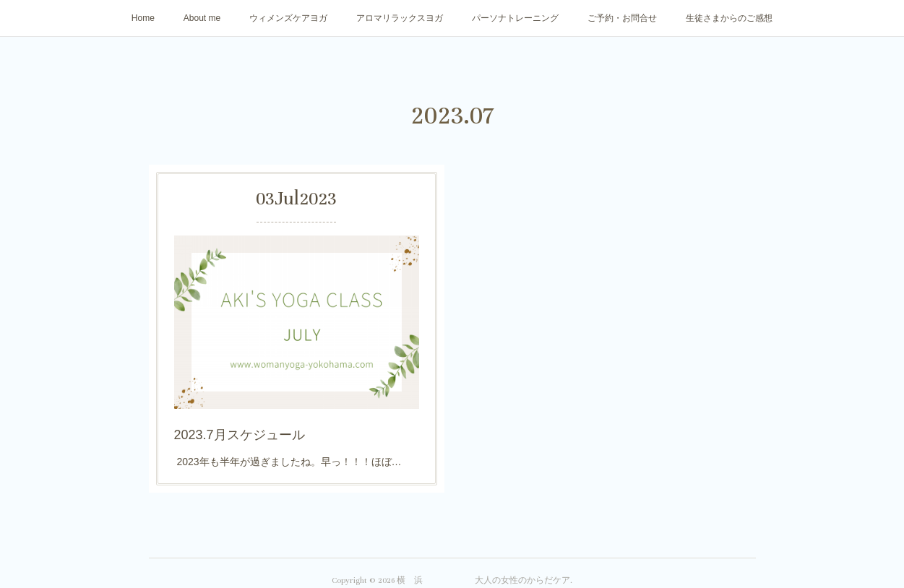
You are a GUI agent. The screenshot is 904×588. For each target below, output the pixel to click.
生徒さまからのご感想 (729, 18)
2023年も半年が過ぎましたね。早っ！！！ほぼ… (288, 458)
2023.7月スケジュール (241, 432)
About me (202, 18)
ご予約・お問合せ (622, 18)
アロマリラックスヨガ (400, 18)
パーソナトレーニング (515, 18)
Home (143, 18)
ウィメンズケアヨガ (288, 18)
